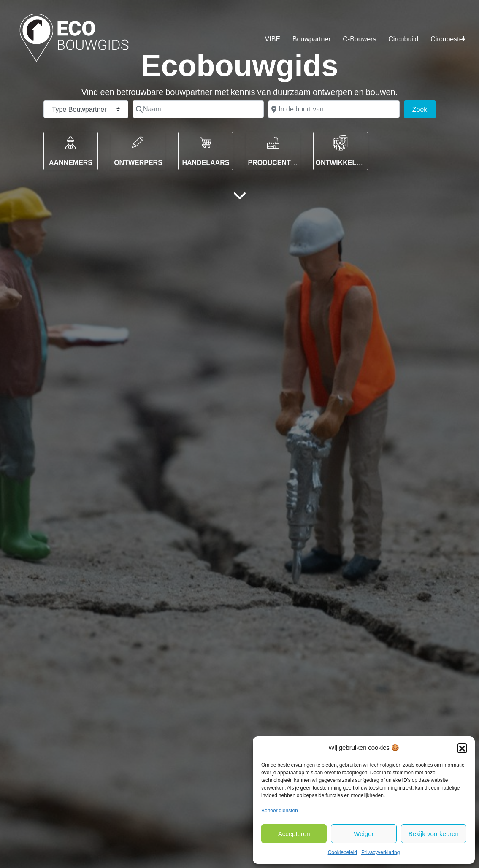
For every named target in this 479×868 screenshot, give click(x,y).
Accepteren (294, 834)
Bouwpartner (312, 39)
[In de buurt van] (334, 109)
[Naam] (198, 109)
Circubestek (448, 39)
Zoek (424, 108)
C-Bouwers (359, 39)
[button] (462, 748)
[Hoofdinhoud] (240, 195)
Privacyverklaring (380, 852)
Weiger (364, 834)
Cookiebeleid (342, 852)
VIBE (273, 39)
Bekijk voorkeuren (434, 834)
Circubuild (403, 39)
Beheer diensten (280, 811)
